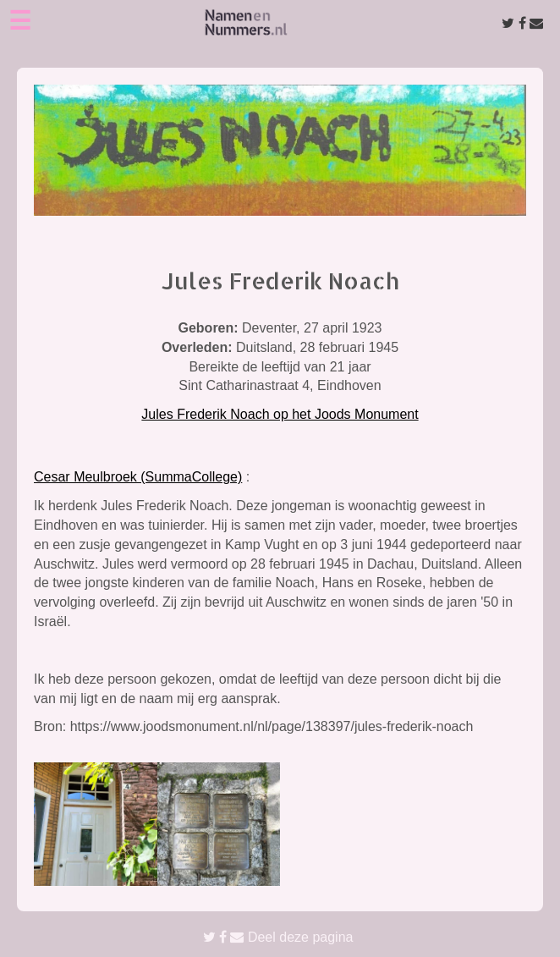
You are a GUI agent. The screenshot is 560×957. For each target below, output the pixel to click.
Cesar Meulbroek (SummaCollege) (138, 477)
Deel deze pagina (278, 937)
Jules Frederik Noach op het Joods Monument (280, 414)
